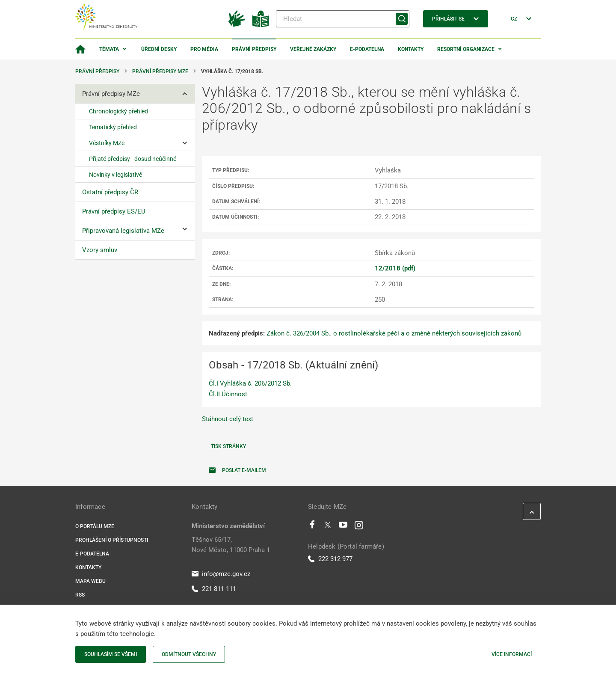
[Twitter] (328, 527)
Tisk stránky (228, 446)
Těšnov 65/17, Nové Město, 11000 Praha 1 (231, 545)
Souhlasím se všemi (111, 654)
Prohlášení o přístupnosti (112, 540)
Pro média (204, 49)
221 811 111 (214, 589)
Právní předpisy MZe (160, 71)
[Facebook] (312, 527)
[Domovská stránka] (80, 49)
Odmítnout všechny (189, 654)
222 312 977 (330, 559)
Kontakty (411, 49)
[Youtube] (343, 527)
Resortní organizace (466, 49)
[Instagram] (359, 527)
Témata (109, 49)
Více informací (512, 654)
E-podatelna (367, 49)
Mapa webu (90, 581)
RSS (80, 595)
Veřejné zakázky (313, 49)
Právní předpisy (254, 49)
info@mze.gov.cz (221, 574)
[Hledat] (343, 19)
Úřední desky (159, 49)
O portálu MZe (95, 526)
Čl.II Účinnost (228, 394)
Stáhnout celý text (228, 419)
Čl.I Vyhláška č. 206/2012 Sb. (250, 383)
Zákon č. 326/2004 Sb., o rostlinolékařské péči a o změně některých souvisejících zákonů (394, 333)
